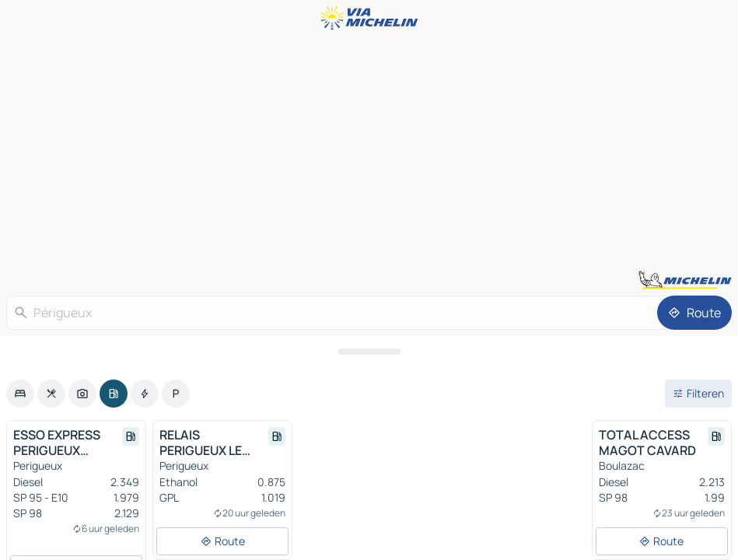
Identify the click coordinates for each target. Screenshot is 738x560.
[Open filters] (698, 394)
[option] (20, 394)
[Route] (694, 313)
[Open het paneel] (369, 352)
